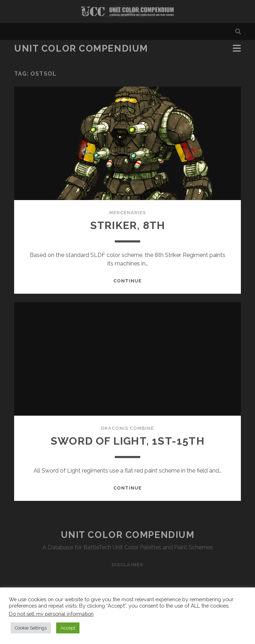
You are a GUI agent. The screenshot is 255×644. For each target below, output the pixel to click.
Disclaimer (127, 565)
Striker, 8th (127, 225)
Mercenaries (127, 213)
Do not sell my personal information (51, 614)
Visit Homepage (127, 11)
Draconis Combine (128, 428)
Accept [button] (68, 628)
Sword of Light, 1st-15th (127, 441)
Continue (127, 281)
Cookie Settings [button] (31, 628)
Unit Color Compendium (81, 48)
